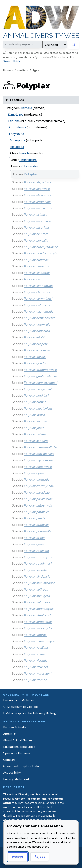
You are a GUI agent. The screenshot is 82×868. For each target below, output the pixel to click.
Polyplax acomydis (37, 189)
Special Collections (17, 753)
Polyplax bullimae (36, 260)
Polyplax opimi (34, 473)
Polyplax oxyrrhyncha (39, 486)
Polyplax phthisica (37, 512)
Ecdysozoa (17, 134)
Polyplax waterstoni (38, 673)
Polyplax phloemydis (38, 505)
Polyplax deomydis (37, 324)
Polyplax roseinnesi (38, 564)
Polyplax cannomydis (39, 286)
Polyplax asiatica (36, 215)
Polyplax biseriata (36, 228)
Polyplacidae (30, 166)
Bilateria (14, 121)
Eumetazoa (16, 114)
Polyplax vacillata (36, 648)
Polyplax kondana (36, 441)
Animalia (20, 70)
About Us (10, 734)
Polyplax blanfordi (37, 234)
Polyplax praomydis (38, 531)
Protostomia (17, 127)
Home (7, 70)
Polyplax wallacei (36, 667)
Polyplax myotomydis (39, 460)
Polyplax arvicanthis (38, 208)
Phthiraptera (28, 160)
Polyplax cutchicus (37, 305)
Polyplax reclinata (36, 551)
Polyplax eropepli (36, 344)
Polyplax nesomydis (38, 467)
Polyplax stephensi (37, 615)
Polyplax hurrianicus (38, 408)
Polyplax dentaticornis (40, 318)
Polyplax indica (34, 415)
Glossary (9, 760)
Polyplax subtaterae (38, 622)
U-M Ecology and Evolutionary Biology (30, 713)
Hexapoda (17, 147)
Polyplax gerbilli (35, 357)
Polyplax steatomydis (39, 609)
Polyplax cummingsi (38, 299)
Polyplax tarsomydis (38, 628)
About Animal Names (18, 740)
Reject (38, 857)
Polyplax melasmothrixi (40, 447)
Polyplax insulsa (35, 421)
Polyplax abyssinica (38, 182)
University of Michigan (18, 700)
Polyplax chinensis (37, 292)
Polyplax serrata (35, 570)
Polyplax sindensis (37, 576)
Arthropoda (17, 140)
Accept (17, 857)
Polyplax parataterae (38, 499)
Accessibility (12, 773)
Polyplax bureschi (36, 266)
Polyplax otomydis (37, 480)
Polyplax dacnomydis (39, 312)
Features (17, 100)
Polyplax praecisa (36, 525)
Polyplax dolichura (37, 331)
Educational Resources (19, 747)
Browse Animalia (15, 727)
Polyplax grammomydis (40, 370)
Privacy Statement (16, 779)
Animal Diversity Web (41, 36)
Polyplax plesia (34, 518)
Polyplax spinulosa (37, 602)
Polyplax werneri (36, 680)
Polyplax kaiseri (35, 434)
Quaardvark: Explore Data (21, 766)
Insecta (24, 153)
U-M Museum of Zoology (21, 707)
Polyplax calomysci (37, 273)
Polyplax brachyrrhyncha (41, 247)
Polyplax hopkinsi (36, 396)
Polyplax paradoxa (37, 492)
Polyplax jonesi (35, 428)
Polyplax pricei (34, 538)
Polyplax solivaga (36, 589)
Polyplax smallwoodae (40, 583)
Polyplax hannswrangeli (41, 383)
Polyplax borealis (36, 240)
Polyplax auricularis (38, 221)
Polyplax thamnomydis (40, 641)
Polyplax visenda (36, 660)
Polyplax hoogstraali (38, 389)
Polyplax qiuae (34, 544)
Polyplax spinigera (37, 596)
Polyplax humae (35, 402)
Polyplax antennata (37, 202)
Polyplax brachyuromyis (40, 253)
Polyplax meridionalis (39, 454)
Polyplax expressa (37, 350)
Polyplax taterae (35, 635)
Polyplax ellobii (35, 337)
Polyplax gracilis (35, 363)
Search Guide (12, 61)
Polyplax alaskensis (38, 195)
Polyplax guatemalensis (41, 376)
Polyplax (35, 70)
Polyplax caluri (34, 279)
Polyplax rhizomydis (38, 557)
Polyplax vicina (34, 654)
